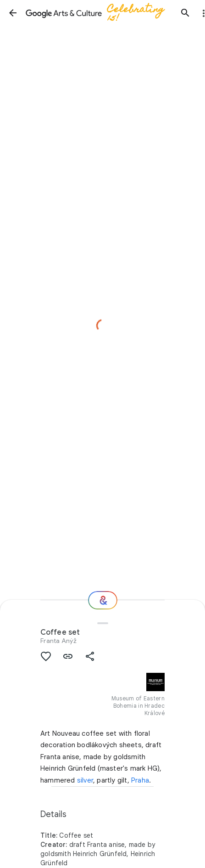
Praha (140, 780)
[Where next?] (103, 600)
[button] (13, 13)
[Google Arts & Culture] (99, 13)
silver (85, 780)
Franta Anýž (58, 641)
